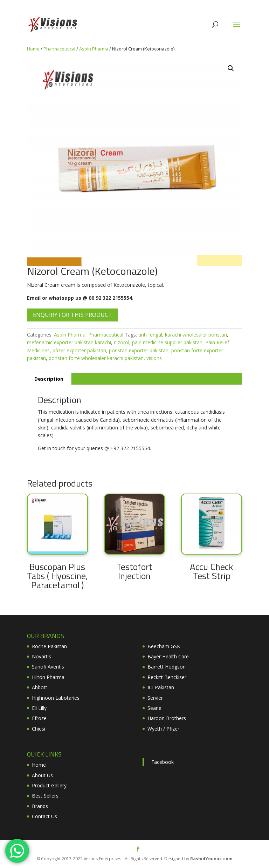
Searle (154, 708)
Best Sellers (45, 796)
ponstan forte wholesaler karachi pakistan (96, 358)
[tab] (49, 379)
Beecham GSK (164, 646)
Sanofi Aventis (48, 667)
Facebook (163, 762)
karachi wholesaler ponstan (196, 335)
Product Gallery (49, 785)
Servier (155, 698)
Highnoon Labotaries (56, 698)
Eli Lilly (39, 708)
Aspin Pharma (94, 49)
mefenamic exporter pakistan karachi (69, 342)
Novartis (42, 656)
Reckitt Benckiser (167, 677)
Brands (40, 806)
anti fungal (150, 335)
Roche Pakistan (49, 646)
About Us (42, 775)
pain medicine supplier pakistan (167, 342)
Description (49, 379)
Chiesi (39, 729)
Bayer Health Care (168, 656)
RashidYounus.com (211, 859)
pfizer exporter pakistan (79, 350)
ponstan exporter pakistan (139, 350)
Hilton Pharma (48, 677)
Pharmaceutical (59, 49)
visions (154, 358)
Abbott (40, 687)
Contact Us (44, 816)
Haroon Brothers (167, 718)
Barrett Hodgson (167, 667)
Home (33, 49)
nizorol (122, 342)
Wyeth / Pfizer (163, 729)
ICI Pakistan (161, 687)
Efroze (39, 718)
